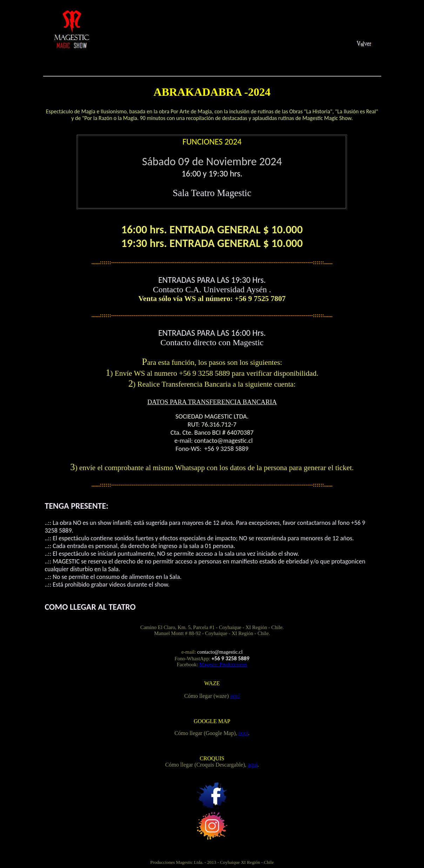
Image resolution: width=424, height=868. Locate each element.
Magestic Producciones (223, 665)
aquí (235, 696)
